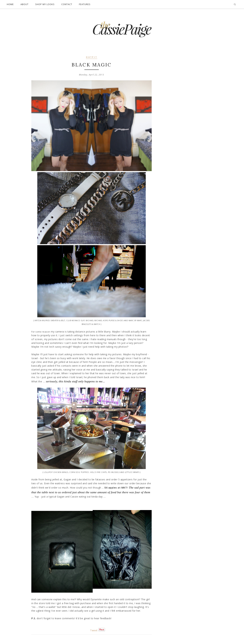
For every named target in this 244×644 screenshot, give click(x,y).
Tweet (94, 630)
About (24, 4)
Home (10, 4)
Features (85, 4)
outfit (92, 57)
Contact (67, 4)
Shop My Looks (45, 4)
